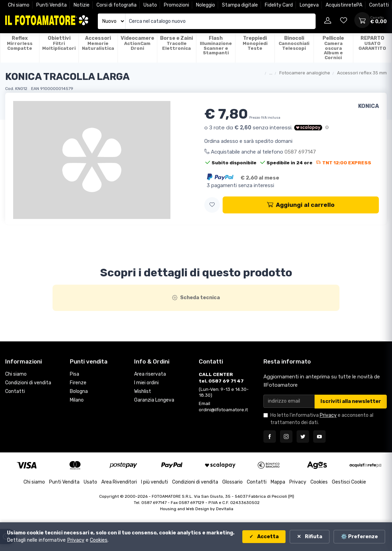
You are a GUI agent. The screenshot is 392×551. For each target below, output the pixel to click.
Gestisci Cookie (349, 482)
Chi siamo (19, 5)
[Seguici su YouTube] (319, 437)
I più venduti (155, 482)
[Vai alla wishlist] (344, 20)
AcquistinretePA (344, 5)
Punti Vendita (52, 5)
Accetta (267, 537)
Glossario (232, 482)
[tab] (196, 298)
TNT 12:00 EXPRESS (344, 163)
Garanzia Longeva (154, 400)
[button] (212, 205)
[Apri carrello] (362, 20)
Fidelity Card (279, 5)
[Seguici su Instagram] (286, 437)
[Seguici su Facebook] (270, 437)
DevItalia (225, 509)
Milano (77, 400)
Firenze (78, 383)
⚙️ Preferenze (359, 537)
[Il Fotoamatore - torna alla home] (47, 20)
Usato (150, 5)
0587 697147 (300, 152)
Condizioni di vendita (28, 383)
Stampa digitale (240, 5)
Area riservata (150, 374)
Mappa (278, 482)
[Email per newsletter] (289, 401)
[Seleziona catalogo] (112, 21)
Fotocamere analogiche (305, 73)
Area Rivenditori (119, 482)
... (271, 73)
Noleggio (206, 5)
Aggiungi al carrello (301, 205)
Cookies (319, 482)
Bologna (79, 391)
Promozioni (176, 5)
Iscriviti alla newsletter (351, 401)
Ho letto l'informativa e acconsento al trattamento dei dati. (322, 419)
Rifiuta (313, 537)
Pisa (74, 374)
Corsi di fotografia (116, 5)
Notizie (82, 5)
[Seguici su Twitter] (303, 437)
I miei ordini (146, 383)
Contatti (379, 5)
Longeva (309, 5)
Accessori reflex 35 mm (362, 73)
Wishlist (143, 391)
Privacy (328, 415)
